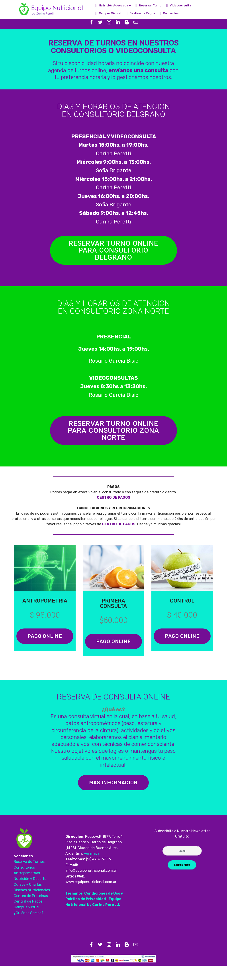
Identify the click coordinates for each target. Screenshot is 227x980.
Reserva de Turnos (30, 876)
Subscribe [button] (182, 879)
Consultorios (24, 882)
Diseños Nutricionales (32, 904)
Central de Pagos (28, 916)
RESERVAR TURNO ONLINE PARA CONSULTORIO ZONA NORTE (113, 434)
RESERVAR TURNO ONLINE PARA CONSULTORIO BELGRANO (113, 251)
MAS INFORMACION (113, 796)
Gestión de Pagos (140, 13)
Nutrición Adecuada (112, 5)
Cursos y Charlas (28, 899)
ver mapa (92, 868)
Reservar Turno (149, 5)
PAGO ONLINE (45, 645)
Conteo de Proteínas (31, 910)
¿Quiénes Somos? (28, 927)
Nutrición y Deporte (30, 893)
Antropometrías (27, 887)
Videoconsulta (179, 5)
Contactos (169, 13)
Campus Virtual (108, 13)
